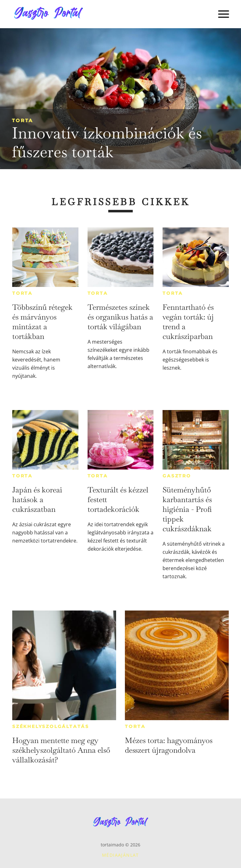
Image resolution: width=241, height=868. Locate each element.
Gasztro (177, 476)
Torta (22, 120)
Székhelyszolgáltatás (51, 726)
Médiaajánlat (120, 855)
